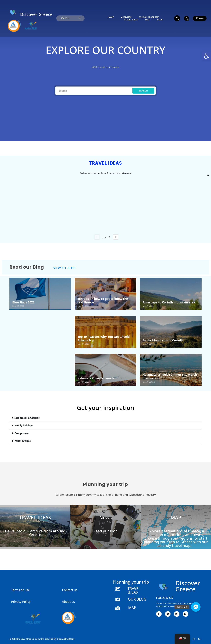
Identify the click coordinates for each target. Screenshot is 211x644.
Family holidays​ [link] (24, 425)
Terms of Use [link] (20, 590)
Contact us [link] (70, 590)
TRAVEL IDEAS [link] (35, 517)
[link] (207, 56)
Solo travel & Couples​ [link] (27, 418)
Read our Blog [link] (105, 531)
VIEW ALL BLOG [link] (64, 268)
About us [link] (68, 602)
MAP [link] (176, 517)
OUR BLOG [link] (137, 599)
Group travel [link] (22, 433)
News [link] (105, 517)
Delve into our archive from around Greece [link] (35, 533)
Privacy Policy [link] (21, 602)
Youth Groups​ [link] (23, 441)
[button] (105, 418)
